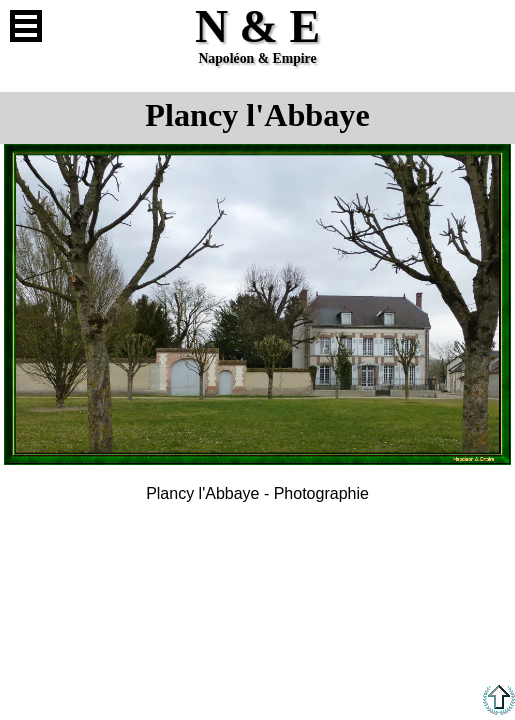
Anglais (489, 26)
